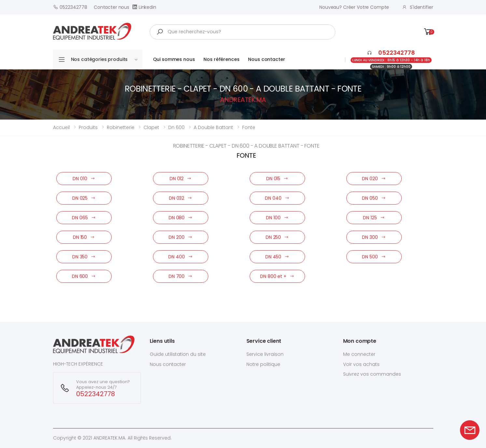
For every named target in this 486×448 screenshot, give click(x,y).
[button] (428, 32)
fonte (249, 127)
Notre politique (263, 364)
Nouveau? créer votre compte (354, 7)
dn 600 (176, 127)
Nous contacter (266, 59)
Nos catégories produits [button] (104, 59)
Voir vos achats (361, 364)
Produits (88, 127)
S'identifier (417, 7)
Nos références (221, 59)
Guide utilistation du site (178, 354)
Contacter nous (111, 7)
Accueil (61, 127)
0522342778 (70, 7)
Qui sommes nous (174, 59)
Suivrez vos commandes (372, 374)
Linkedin (144, 7)
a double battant (213, 127)
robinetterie (121, 127)
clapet (151, 127)
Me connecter (359, 354)
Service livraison (265, 354)
